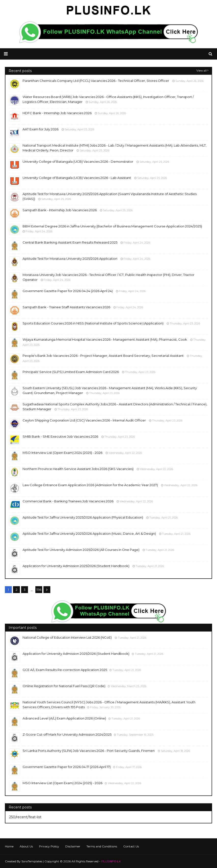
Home (9, 846)
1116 (39, 590)
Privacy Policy (49, 846)
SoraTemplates (32, 861)
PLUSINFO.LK (111, 861)
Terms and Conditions (102, 846)
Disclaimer (73, 846)
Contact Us (131, 846)
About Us (26, 846)
